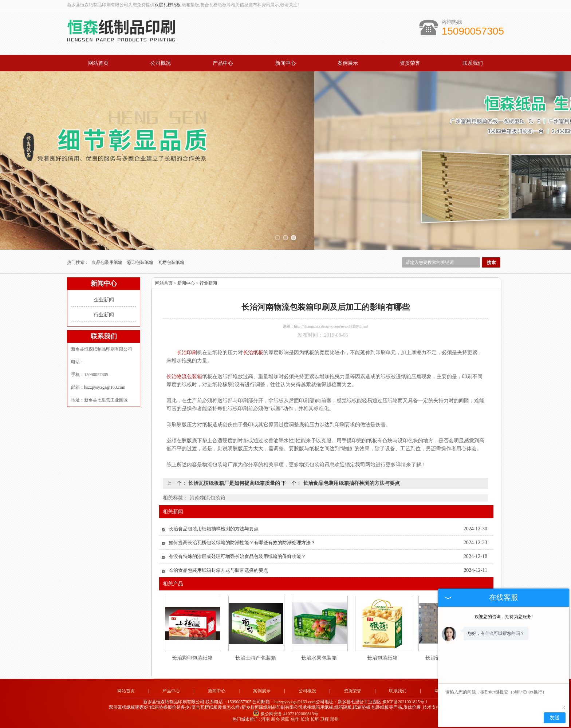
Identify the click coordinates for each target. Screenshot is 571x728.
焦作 (295, 719)
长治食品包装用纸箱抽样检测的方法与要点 (351, 483)
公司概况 (161, 63)
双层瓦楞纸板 (168, 5)
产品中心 (223, 63)
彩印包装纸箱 (141, 262)
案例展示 (348, 63)
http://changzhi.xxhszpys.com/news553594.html (331, 326)
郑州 (334, 719)
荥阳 (285, 719)
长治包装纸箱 (382, 658)
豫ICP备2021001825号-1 (405, 702)
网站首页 (98, 63)
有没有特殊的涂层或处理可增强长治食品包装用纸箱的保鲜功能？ (237, 556)
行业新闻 (104, 315)
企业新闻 (104, 300)
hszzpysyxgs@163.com (105, 387)
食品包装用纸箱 (108, 262)
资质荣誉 (410, 63)
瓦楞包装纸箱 (171, 262)
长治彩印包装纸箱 (192, 658)
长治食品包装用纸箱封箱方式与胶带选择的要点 (218, 570)
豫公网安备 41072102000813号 (285, 714)
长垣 (315, 719)
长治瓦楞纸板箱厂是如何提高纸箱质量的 (234, 483)
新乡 (275, 719)
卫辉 (324, 719)
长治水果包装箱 (319, 658)
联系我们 (473, 63)
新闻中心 (285, 63)
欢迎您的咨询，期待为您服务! (504, 617)
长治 (305, 719)
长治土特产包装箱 (256, 658)
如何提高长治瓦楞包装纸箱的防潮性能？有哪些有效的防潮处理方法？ (242, 543)
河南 (265, 719)
